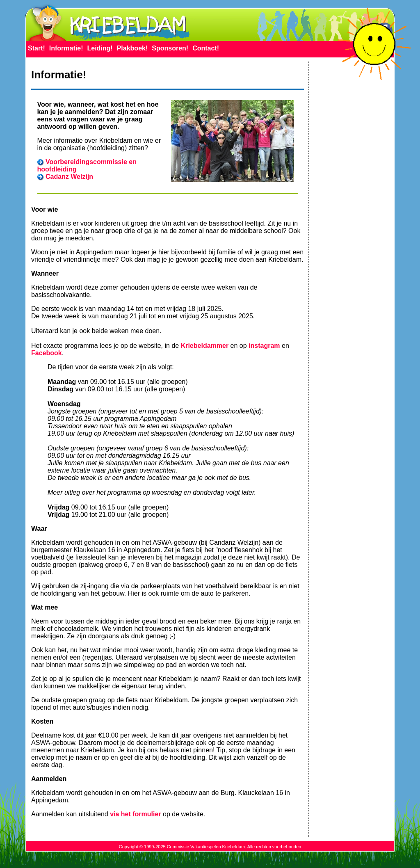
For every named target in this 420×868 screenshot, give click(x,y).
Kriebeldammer (205, 346)
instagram (264, 346)
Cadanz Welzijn (69, 177)
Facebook (47, 353)
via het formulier (135, 814)
